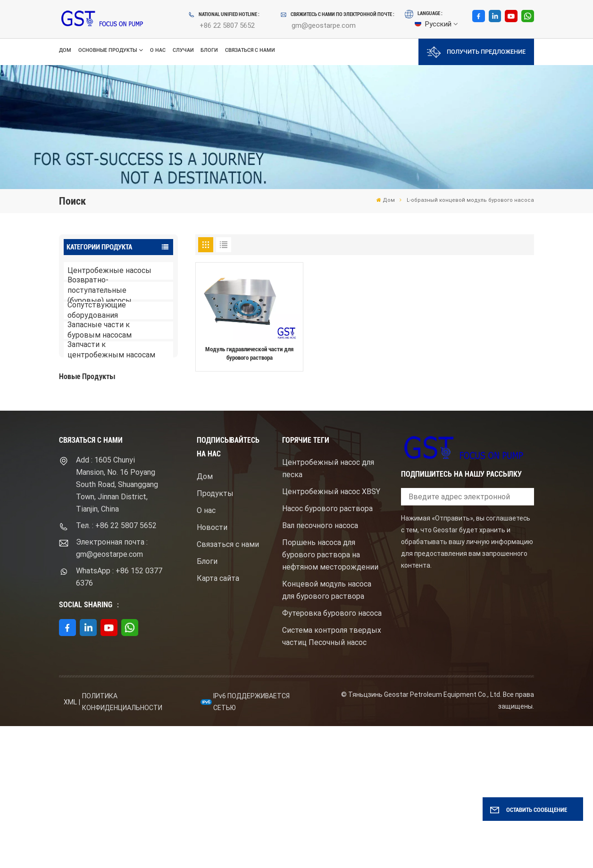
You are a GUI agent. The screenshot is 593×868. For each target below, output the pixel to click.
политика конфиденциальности (122, 844)
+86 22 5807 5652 (227, 25)
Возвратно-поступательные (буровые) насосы (100, 291)
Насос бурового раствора (327, 651)
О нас (158, 50)
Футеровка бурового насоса (332, 756)
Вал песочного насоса (320, 668)
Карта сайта (218, 720)
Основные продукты (108, 50)
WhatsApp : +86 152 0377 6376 (119, 719)
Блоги (209, 50)
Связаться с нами (250, 50)
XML (70, 844)
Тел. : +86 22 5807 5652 (116, 668)
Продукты (215, 635)
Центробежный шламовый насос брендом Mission (131, 477)
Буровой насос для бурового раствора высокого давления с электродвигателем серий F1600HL (136, 412)
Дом (65, 50)
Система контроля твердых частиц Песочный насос (332, 779)
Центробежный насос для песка (328, 611)
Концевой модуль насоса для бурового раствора (327, 732)
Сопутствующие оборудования (97, 310)
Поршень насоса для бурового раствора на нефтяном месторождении (330, 697)
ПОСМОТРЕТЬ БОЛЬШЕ (109, 435)
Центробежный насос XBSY (331, 634)
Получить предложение (476, 52)
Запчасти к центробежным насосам (111, 350)
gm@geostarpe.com (324, 25)
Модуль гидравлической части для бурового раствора (249, 353)
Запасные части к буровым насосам (100, 330)
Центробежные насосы (109, 270)
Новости (212, 669)
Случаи (183, 50)
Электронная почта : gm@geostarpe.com (112, 690)
